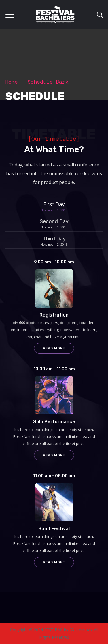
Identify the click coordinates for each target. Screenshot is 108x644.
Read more (54, 348)
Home (12, 82)
